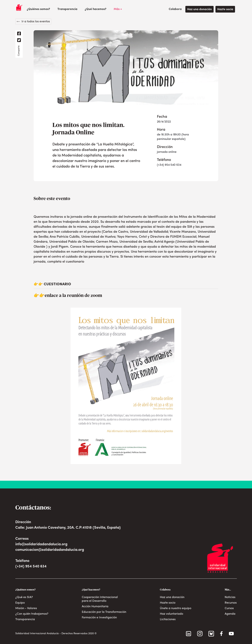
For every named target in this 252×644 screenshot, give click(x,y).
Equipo (20, 603)
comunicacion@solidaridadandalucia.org (50, 550)
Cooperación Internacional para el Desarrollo (100, 599)
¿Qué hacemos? (96, 9)
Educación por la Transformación (104, 612)
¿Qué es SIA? (24, 597)
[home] (19, 8)
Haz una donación (199, 9)
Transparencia (67, 9)
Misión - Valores (26, 608)
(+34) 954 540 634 (31, 566)
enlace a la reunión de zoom (73, 296)
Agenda (230, 614)
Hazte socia (225, 9)
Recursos (231, 603)
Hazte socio (168, 603)
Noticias (230, 597)
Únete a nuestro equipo (176, 608)
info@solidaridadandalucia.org (41, 544)
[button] (38, 9)
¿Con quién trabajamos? (32, 614)
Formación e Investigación (99, 618)
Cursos (229, 608)
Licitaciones (168, 619)
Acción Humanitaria (95, 607)
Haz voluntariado (172, 614)
